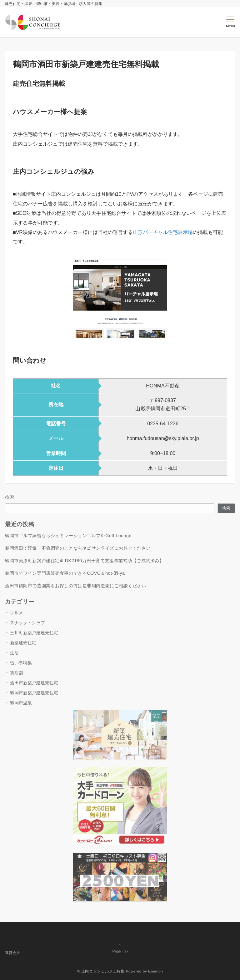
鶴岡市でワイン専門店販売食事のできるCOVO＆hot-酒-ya (65, 573)
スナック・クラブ (27, 623)
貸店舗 (17, 673)
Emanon (155, 971)
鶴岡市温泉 (21, 703)
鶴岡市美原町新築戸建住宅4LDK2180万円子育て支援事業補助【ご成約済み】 (85, 561)
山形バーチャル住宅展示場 (163, 232)
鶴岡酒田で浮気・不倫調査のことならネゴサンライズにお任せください (78, 548)
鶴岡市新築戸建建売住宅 (34, 693)
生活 (14, 653)
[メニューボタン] (230, 22)
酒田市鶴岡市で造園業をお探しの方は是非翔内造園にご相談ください (76, 586)
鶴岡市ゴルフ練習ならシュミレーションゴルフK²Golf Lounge (68, 536)
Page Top (120, 943)
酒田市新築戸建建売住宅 (34, 683)
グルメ (17, 613)
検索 (10, 497)
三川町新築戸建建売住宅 (34, 633)
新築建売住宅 (23, 643)
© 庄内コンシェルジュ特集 (101, 971)
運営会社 (12, 953)
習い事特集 (21, 663)
